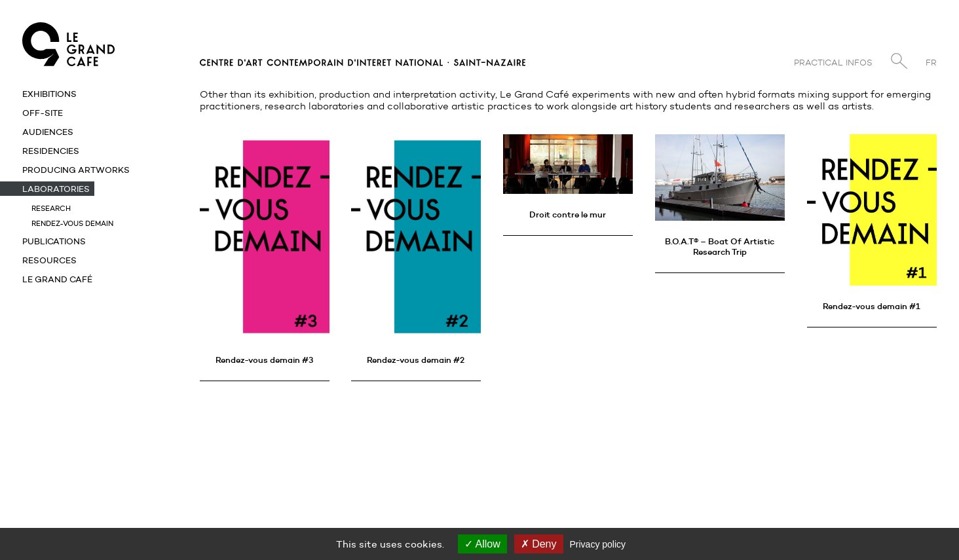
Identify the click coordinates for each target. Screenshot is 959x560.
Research (51, 208)
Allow (482, 544)
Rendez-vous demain (72, 223)
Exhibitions (49, 94)
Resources (49, 260)
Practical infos (833, 63)
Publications (54, 241)
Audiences (48, 132)
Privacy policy (598, 544)
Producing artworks (76, 170)
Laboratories (56, 189)
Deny (539, 544)
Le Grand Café (57, 279)
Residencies (51, 151)
